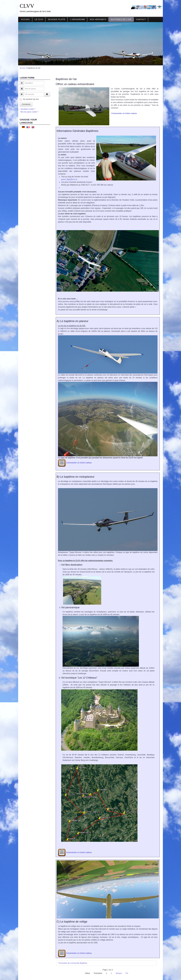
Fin (127, 973)
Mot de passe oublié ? (29, 112)
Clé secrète (21, 96)
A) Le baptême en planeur (72, 321)
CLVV (27, 6)
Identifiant (21, 85)
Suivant (119, 973)
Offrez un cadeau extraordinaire (75, 84)
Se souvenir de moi (31, 99)
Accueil (26, 20)
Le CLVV (39, 20)
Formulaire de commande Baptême (73, 963)
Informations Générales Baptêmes (77, 131)
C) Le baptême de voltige (72, 922)
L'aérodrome (78, 20)
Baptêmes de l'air (121, 20)
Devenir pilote (57, 20)
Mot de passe (21, 90)
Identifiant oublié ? (28, 109)
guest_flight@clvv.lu (69, 179)
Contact (141, 20)
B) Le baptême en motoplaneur (76, 477)
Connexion (26, 104)
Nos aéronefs (98, 20)
